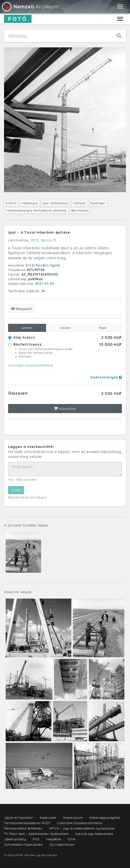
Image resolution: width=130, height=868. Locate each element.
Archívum (30, 7)
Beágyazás (22, 309)
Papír (103, 328)
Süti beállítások (62, 844)
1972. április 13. (44, 240)
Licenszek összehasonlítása (31, 365)
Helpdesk (54, 839)
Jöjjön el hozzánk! (19, 818)
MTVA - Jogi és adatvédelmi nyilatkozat (82, 828)
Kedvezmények (106, 377)
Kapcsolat (48, 818)
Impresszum (73, 818)
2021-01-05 (45, 284)
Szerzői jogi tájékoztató (94, 834)
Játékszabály (15, 839)
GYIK (72, 839)
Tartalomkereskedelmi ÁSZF (27, 823)
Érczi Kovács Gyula (43, 265)
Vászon (65, 328)
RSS (36, 839)
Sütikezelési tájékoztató (23, 844)
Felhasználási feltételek (23, 828)
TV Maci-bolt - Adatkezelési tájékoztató (36, 834)
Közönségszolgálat (105, 818)
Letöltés (27, 328)
